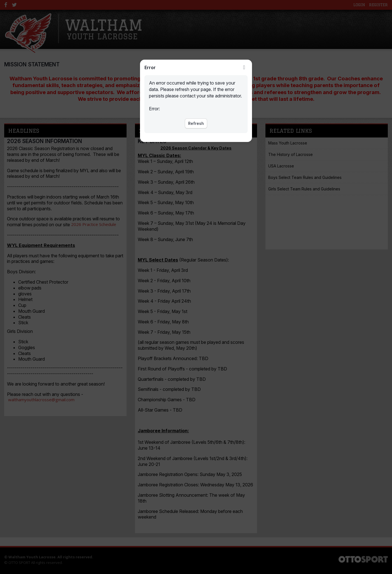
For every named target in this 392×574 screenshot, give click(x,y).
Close (244, 67)
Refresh (196, 123)
